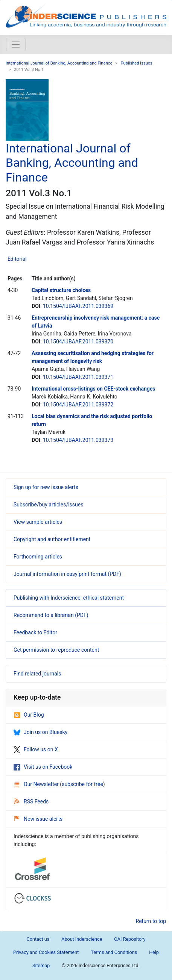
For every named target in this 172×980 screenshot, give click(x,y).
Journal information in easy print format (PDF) (67, 574)
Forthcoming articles (38, 557)
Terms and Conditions (114, 952)
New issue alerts (38, 819)
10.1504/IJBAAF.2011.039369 (78, 306)
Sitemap (41, 965)
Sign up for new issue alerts (46, 487)
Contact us (38, 939)
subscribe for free (82, 784)
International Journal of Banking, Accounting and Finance (59, 63)
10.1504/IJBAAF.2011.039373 (78, 440)
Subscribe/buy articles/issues (48, 505)
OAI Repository (130, 939)
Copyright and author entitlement (52, 539)
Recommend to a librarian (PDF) (51, 615)
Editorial (17, 259)
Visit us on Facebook (43, 767)
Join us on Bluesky (40, 732)
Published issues (136, 63)
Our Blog (29, 715)
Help (154, 952)
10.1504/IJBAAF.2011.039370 (78, 342)
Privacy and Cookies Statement (46, 952)
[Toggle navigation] (16, 45)
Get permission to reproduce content (56, 650)
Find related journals (37, 674)
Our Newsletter (37, 784)
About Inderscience (82, 939)
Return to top (151, 921)
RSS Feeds (31, 802)
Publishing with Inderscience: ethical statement (69, 598)
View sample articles (38, 522)
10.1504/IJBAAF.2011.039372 (78, 405)
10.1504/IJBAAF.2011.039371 (78, 377)
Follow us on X (36, 749)
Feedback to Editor (35, 632)
